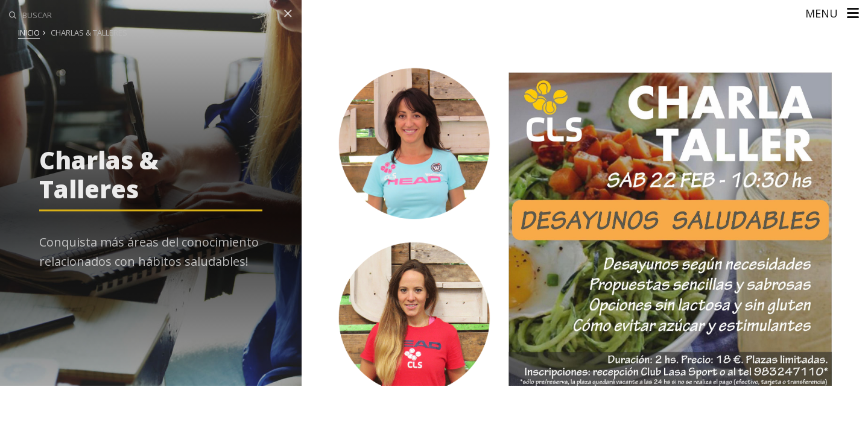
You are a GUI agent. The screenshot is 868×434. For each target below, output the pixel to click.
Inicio (29, 33)
